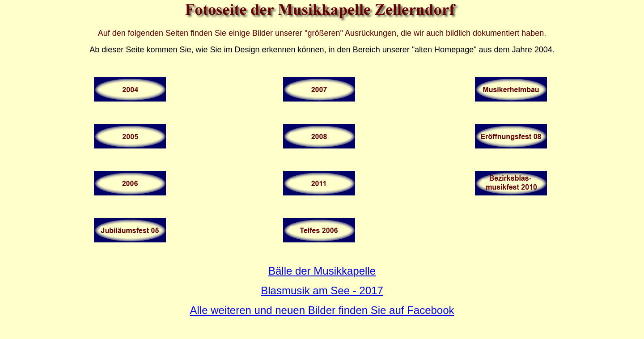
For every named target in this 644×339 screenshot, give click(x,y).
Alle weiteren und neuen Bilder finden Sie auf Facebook (322, 310)
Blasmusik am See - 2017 (322, 290)
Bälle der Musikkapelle (322, 271)
